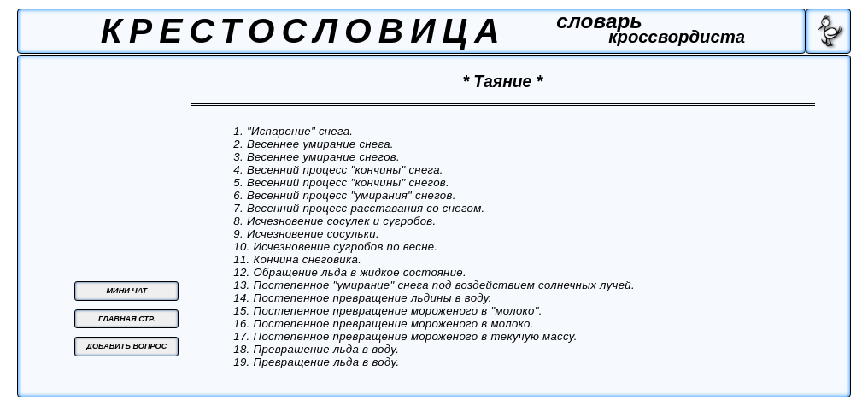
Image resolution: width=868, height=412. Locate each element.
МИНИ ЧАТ (127, 291)
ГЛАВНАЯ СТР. (127, 319)
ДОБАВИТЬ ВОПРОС (126, 346)
